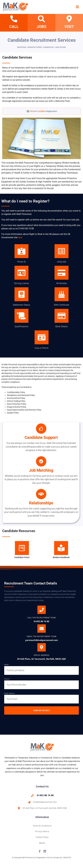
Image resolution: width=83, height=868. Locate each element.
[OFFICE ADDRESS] (42, 647)
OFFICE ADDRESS (42, 655)
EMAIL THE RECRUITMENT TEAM (42, 636)
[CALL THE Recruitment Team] (42, 610)
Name (7, 665)
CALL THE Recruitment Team (41, 618)
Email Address (9, 693)
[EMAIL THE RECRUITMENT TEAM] (42, 629)
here (20, 237)
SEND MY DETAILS (42, 710)
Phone (7, 679)
